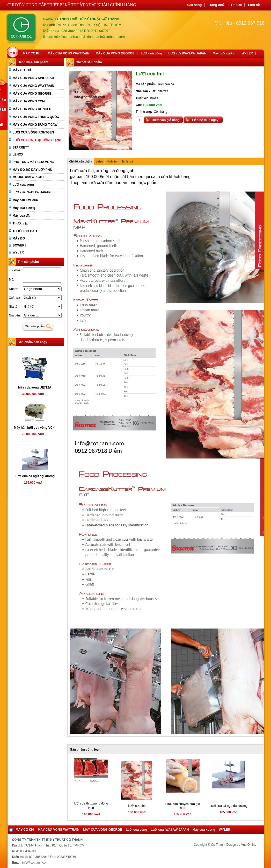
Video (99, 161)
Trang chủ (216, 5)
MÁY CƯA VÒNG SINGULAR (33, 78)
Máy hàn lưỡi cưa (25, 200)
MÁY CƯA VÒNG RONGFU (32, 109)
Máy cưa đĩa (22, 216)
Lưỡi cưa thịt (137, 806)
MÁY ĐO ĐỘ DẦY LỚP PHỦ (32, 170)
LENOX (18, 154)
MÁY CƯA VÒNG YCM (29, 101)
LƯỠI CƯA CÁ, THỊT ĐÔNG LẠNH (37, 140)
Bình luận (128, 161)
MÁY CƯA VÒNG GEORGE (115, 53)
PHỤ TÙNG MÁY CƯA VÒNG (34, 162)
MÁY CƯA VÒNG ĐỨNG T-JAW (35, 125)
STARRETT (21, 147)
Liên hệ (254, 5)
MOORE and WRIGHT (28, 177)
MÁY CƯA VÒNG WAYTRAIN (68, 53)
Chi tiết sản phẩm (81, 161)
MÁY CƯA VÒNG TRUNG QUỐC (36, 117)
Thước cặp (21, 223)
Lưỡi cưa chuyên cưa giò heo (183, 806)
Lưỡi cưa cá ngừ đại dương (35, 476)
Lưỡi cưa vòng (151, 53)
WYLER (247, 53)
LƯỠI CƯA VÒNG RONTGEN (33, 132)
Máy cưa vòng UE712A (35, 387)
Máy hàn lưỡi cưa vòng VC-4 (35, 428)
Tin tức (236, 5)
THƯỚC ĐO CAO (25, 231)
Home (14, 52)
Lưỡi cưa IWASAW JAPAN (188, 53)
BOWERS (20, 245)
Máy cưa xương (224, 53)
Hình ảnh (112, 161)
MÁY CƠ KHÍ (32, 53)
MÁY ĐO (19, 238)
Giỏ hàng (194, 5)
